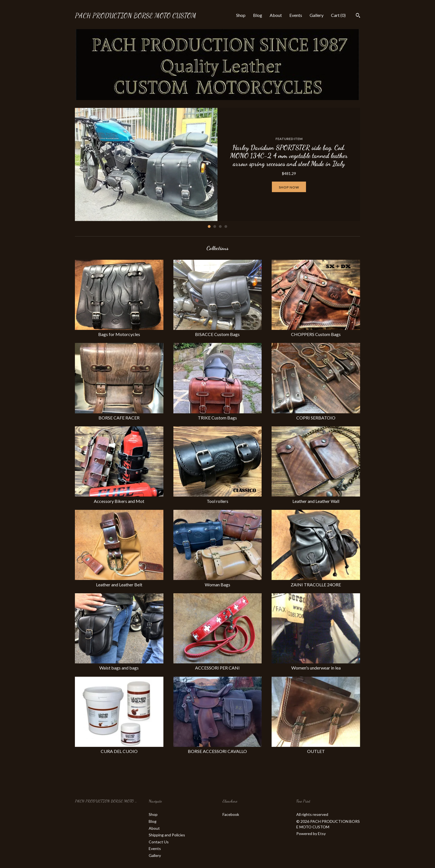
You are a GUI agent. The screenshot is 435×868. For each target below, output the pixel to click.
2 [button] (215, 226)
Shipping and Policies (167, 835)
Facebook (231, 814)
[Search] (358, 16)
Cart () (338, 15)
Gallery (317, 15)
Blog (258, 15)
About (276, 15)
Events (296, 15)
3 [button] (220, 226)
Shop (241, 15)
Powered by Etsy (311, 833)
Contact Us (159, 842)
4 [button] (226, 226)
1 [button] (209, 226)
